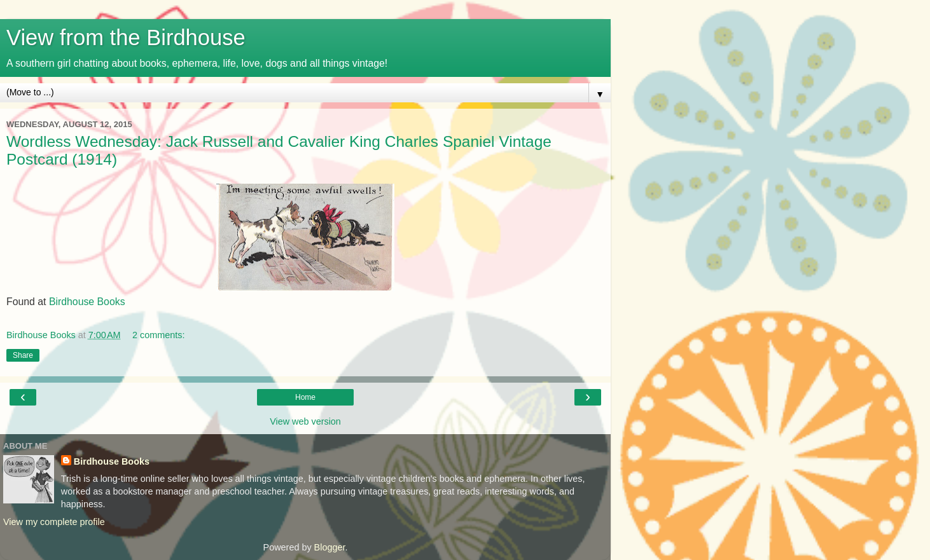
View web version (305, 421)
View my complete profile (54, 522)
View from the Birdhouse (126, 38)
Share (23, 355)
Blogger (330, 547)
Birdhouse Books (87, 302)
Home (305, 397)
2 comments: (158, 335)
